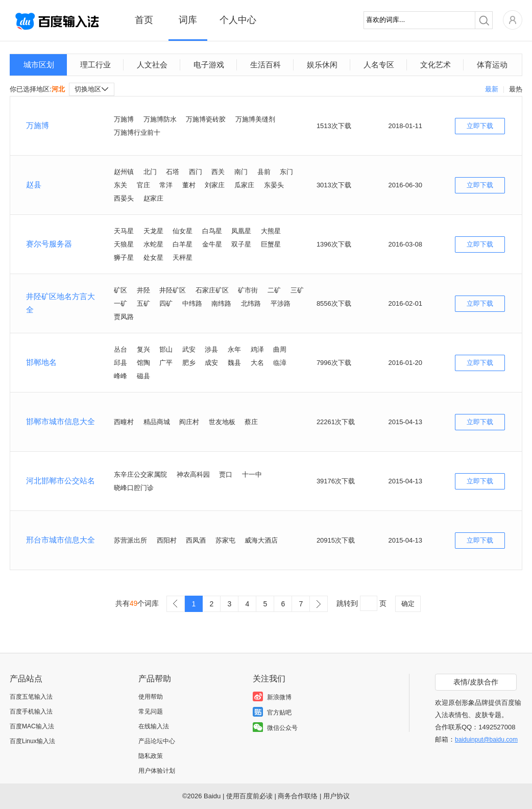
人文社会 (152, 65)
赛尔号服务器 (49, 244)
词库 (188, 20)
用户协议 (336, 796)
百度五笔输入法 (31, 697)
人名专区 (379, 65)
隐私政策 (151, 756)
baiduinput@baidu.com (486, 740)
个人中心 (238, 20)
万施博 (38, 125)
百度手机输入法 (31, 712)
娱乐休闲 (322, 65)
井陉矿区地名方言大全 (61, 303)
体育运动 (492, 65)
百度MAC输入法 (32, 726)
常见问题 (151, 712)
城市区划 (39, 65)
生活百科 (265, 65)
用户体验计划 (157, 771)
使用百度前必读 (249, 796)
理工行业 (95, 65)
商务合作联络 (298, 796)
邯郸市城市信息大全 (61, 421)
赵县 (34, 185)
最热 (516, 89)
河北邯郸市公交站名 (61, 481)
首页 (144, 20)
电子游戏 (209, 65)
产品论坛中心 (157, 741)
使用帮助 (151, 697)
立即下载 (480, 126)
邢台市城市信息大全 (61, 540)
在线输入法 (154, 726)
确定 (408, 604)
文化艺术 (436, 65)
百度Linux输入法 (32, 741)
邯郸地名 (41, 362)
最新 (492, 89)
